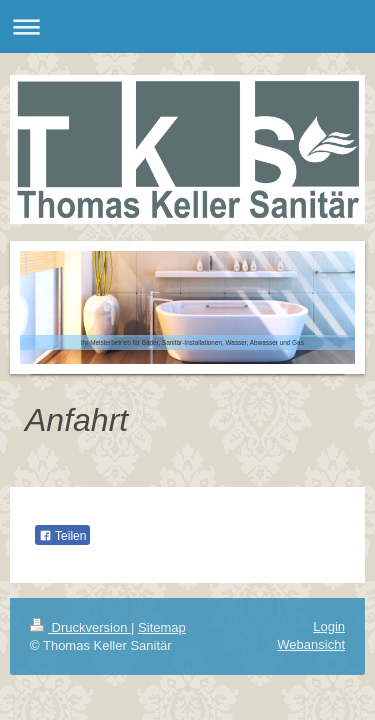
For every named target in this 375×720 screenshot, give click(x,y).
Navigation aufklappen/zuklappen (187, 26)
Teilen (62, 536)
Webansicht (311, 644)
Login (329, 626)
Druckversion (80, 627)
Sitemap (162, 627)
